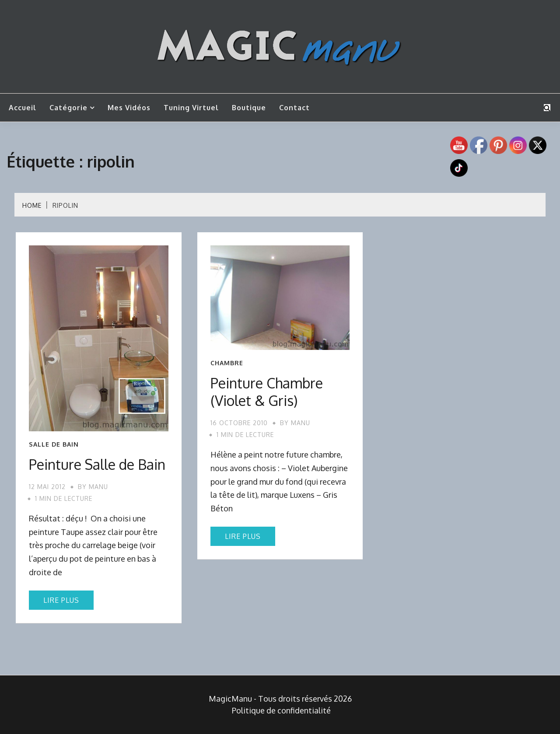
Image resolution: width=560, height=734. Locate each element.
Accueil (23, 108)
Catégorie (68, 108)
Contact (294, 108)
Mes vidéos (129, 108)
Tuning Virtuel (191, 108)
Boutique (249, 108)
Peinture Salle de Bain (97, 464)
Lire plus (61, 600)
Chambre (227, 363)
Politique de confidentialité (281, 710)
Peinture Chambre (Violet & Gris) (267, 392)
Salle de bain (54, 444)
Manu (98, 487)
